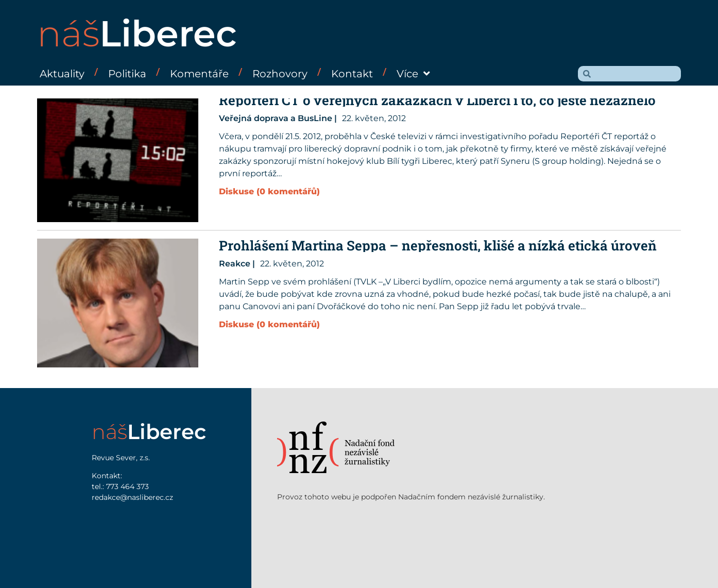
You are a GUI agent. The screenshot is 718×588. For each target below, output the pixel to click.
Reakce (235, 264)
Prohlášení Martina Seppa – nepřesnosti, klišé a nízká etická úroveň (438, 245)
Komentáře (199, 74)
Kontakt (352, 74)
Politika (127, 74)
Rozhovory (280, 74)
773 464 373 (127, 486)
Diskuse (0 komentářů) (269, 191)
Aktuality (62, 74)
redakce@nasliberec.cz (132, 497)
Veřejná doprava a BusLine (276, 118)
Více (413, 74)
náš (137, 33)
